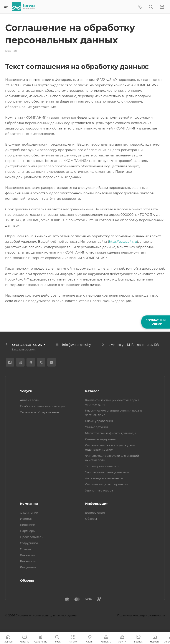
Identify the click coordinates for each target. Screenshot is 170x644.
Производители (32, 537)
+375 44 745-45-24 (27, 345)
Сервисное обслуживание (39, 412)
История (26, 519)
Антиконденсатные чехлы (104, 478)
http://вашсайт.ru (123, 241)
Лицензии (28, 525)
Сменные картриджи (101, 439)
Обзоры (91, 519)
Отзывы (26, 549)
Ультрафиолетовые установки (107, 472)
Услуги (26, 391)
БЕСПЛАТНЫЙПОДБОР (156, 322)
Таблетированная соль (102, 466)
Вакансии (27, 555)
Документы (28, 567)
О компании (29, 513)
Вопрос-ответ (95, 513)
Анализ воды (30, 400)
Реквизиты (28, 561)
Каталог (92, 391)
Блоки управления (99, 421)
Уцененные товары (99, 490)
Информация (97, 504)
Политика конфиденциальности (141, 615)
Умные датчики (97, 427)
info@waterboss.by (77, 345)
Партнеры (28, 531)
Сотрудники (29, 543)
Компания (29, 504)
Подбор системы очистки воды (43, 406)
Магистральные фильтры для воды (110, 433)
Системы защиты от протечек (107, 484)
